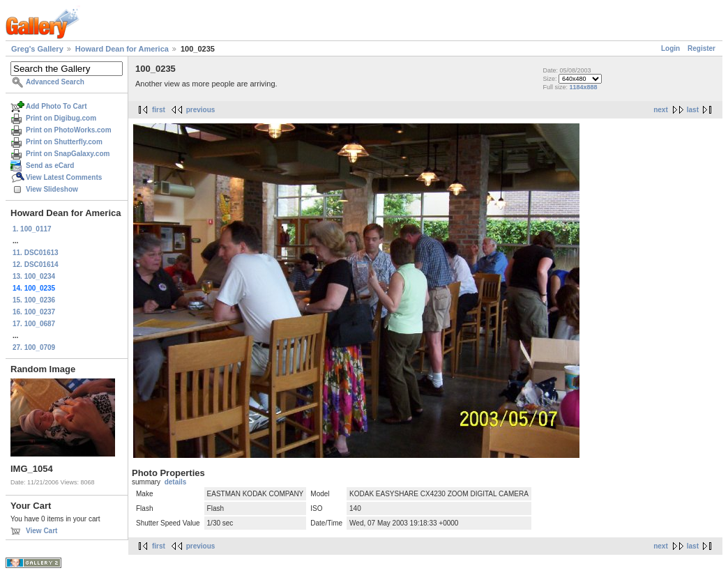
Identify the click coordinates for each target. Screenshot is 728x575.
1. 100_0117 (32, 229)
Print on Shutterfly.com (64, 142)
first (159, 110)
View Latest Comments (64, 177)
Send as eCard (50, 166)
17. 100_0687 (34, 324)
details (176, 482)
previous (201, 110)
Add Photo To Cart (56, 106)
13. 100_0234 (34, 276)
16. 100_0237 (34, 312)
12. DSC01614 (36, 264)
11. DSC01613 (36, 253)
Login (670, 48)
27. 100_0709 (34, 347)
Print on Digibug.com (61, 118)
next (661, 110)
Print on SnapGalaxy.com (68, 154)
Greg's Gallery (37, 49)
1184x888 (583, 87)
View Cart (41, 531)
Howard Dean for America (122, 49)
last (693, 110)
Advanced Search (55, 82)
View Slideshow (52, 189)
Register (702, 48)
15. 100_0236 (34, 300)
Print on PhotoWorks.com (69, 130)
